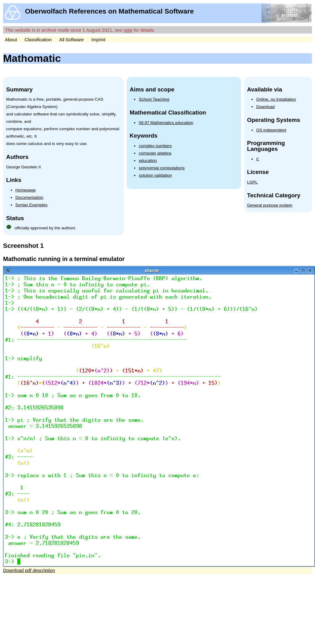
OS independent (271, 130)
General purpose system (270, 205)
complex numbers (155, 146)
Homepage (26, 190)
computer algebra (155, 153)
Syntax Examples (31, 205)
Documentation (29, 197)
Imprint (98, 40)
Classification (38, 40)
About (11, 40)
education (148, 161)
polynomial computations (162, 168)
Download (265, 107)
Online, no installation (276, 99)
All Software (72, 40)
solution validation (155, 175)
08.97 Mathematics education (166, 123)
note (128, 30)
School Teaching (154, 99)
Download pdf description (29, 570)
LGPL (253, 182)
